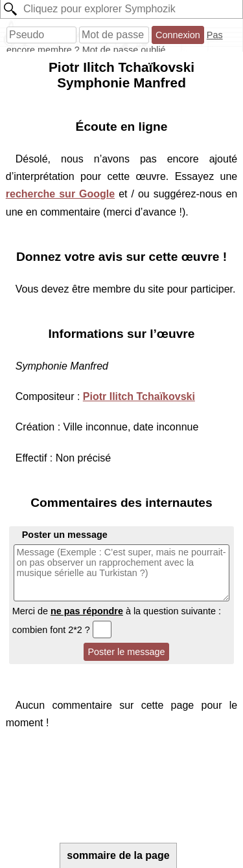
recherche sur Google (60, 194)
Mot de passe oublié (124, 50)
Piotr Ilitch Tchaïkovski (139, 396)
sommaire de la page (118, 855)
